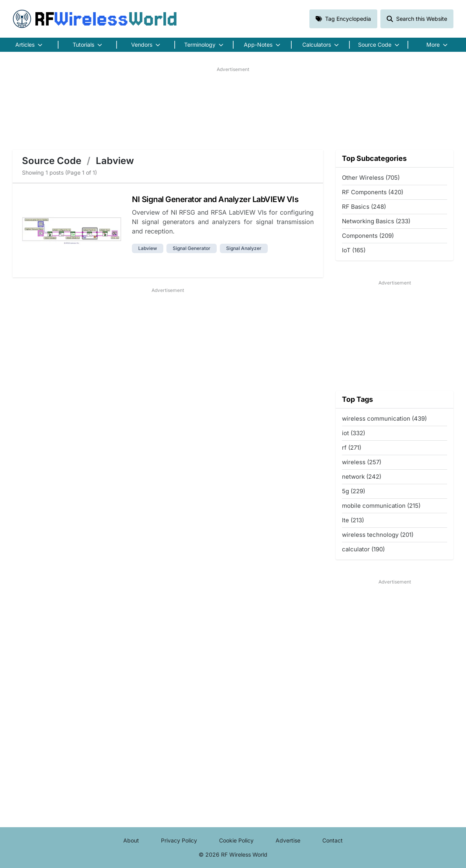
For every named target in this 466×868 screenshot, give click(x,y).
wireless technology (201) (378, 535)
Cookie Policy (236, 840)
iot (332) (354, 433)
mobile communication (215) (381, 506)
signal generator (192, 248)
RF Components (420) (373, 192)
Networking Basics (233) (376, 221)
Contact (333, 840)
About (131, 840)
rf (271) (352, 448)
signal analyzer (244, 248)
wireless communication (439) (384, 418)
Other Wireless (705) (371, 178)
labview (148, 248)
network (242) (362, 477)
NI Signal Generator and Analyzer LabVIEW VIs (215, 199)
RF (95, 19)
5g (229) (354, 491)
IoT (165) (354, 250)
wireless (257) (362, 462)
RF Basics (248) (364, 207)
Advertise (288, 840)
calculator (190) (363, 549)
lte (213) (353, 520)
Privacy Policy (179, 840)
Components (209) (368, 236)
